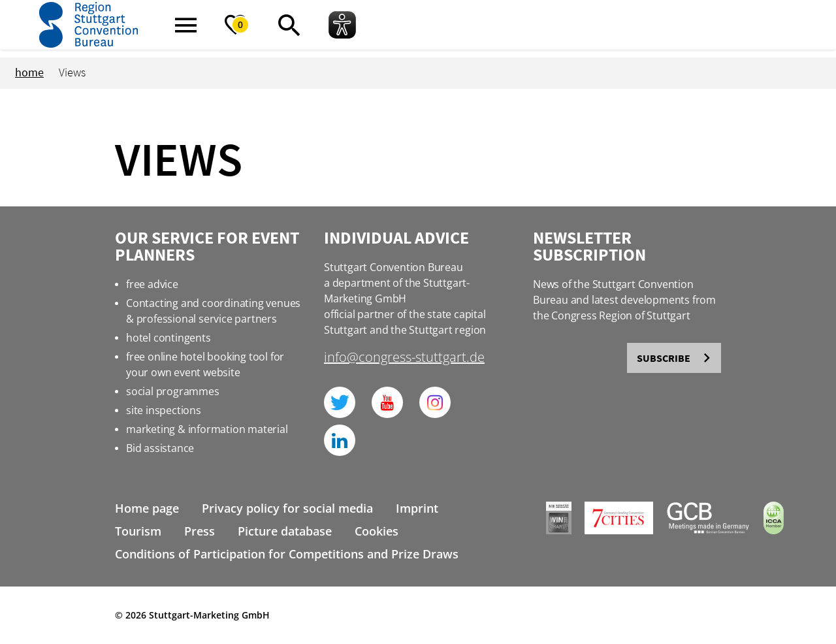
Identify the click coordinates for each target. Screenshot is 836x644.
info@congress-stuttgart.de (404, 358)
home (29, 72)
